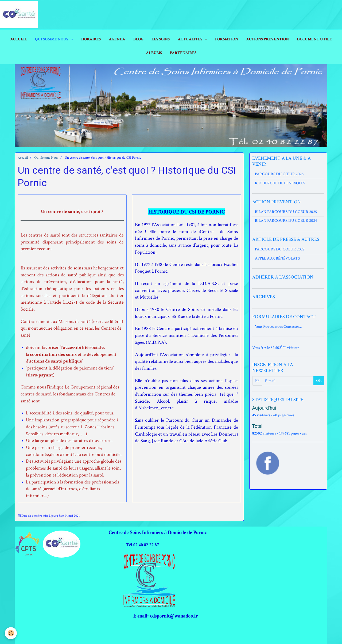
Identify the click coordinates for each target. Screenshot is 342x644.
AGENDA (117, 39)
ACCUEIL (19, 39)
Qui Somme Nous (52, 39)
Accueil (23, 158)
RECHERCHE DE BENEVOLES (280, 183)
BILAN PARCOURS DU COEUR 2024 (286, 221)
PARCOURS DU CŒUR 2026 (279, 174)
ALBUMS (154, 53)
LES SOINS (161, 39)
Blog (138, 39)
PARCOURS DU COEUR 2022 (280, 249)
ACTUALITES (190, 39)
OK (319, 381)
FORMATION (227, 39)
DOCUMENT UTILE (314, 39)
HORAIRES (91, 39)
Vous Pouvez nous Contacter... (278, 327)
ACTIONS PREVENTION (267, 39)
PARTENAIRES (183, 53)
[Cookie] (11, 633)
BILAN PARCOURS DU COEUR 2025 (286, 212)
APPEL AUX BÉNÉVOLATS (277, 258)
